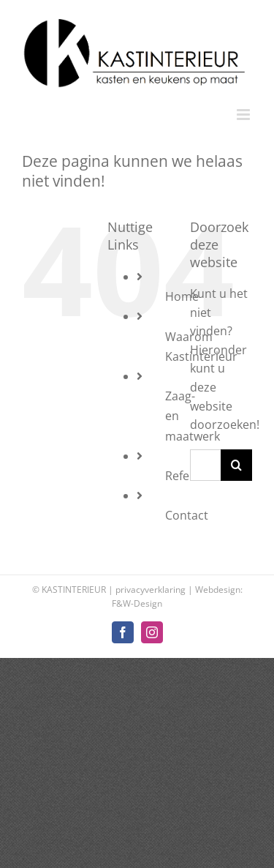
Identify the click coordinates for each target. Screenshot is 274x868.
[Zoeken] (236, 465)
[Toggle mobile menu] (244, 115)
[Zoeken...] (205, 465)
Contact (187, 515)
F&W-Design (137, 603)
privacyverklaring (151, 590)
